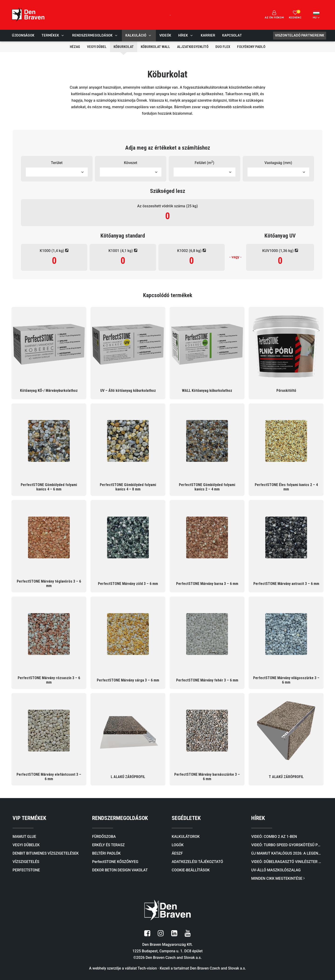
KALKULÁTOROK (186, 837)
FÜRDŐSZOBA (104, 837)
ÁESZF (177, 853)
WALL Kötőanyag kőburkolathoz (207, 391)
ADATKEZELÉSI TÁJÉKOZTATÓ (197, 862)
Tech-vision (147, 968)
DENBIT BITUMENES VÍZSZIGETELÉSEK (46, 853)
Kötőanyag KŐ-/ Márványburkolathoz (49, 391)
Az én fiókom (274, 15)
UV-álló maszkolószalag (276, 870)
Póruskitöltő (286, 391)
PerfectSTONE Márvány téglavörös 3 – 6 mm (49, 584)
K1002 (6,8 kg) (191, 251)
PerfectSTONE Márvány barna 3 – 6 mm (207, 584)
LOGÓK (178, 845)
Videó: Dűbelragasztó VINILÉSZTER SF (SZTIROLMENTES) (287, 862)
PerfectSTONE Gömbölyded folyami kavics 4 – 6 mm (49, 487)
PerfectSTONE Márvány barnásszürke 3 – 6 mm (207, 777)
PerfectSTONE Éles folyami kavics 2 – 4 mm (286, 487)
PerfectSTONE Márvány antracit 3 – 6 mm (286, 584)
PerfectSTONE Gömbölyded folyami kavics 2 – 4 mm (207, 487)
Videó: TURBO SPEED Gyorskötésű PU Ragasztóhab (287, 845)
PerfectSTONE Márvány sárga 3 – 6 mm (128, 680)
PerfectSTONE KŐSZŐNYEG (115, 862)
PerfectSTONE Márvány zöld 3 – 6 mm (128, 584)
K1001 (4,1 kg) (123, 251)
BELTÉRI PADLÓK (106, 853)
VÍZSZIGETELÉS (26, 862)
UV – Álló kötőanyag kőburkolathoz (128, 391)
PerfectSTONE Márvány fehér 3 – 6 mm (207, 680)
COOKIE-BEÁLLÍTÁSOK (191, 870)
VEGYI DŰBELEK (26, 845)
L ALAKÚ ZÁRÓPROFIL (128, 777)
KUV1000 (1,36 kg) (280, 251)
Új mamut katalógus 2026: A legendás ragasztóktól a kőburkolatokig (287, 853)
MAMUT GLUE (24, 837)
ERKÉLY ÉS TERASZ (108, 845)
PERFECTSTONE (26, 870)
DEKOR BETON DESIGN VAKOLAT (120, 870)
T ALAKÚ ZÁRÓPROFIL (286, 777)
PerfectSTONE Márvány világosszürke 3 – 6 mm (286, 680)
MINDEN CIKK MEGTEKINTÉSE (278, 878)
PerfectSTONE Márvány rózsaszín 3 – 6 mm (49, 680)
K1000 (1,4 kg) (54, 251)
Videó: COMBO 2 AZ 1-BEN (274, 837)
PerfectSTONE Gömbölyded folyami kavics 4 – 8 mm (128, 487)
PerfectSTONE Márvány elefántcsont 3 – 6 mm (49, 777)
